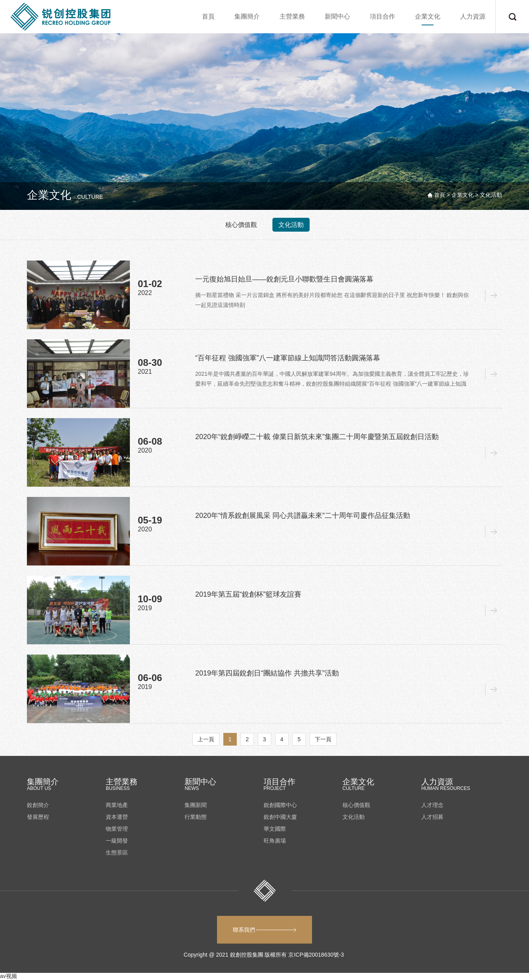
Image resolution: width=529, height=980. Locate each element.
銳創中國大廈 (280, 817)
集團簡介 (247, 16)
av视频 (9, 976)
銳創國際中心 (280, 805)
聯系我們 (265, 930)
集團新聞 (196, 805)
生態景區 (117, 853)
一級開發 (117, 841)
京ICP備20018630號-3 (317, 955)
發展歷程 (38, 817)
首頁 (208, 16)
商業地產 (117, 805)
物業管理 (117, 829)
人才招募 (432, 817)
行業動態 (196, 817)
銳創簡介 (38, 805)
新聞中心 (337, 16)
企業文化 (428, 16)
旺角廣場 (275, 841)
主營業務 (292, 16)
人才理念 (432, 805)
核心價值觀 (241, 225)
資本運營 (117, 817)
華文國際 (275, 829)
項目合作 (382, 16)
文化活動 (291, 225)
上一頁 (206, 739)
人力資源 (473, 16)
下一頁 (323, 739)
